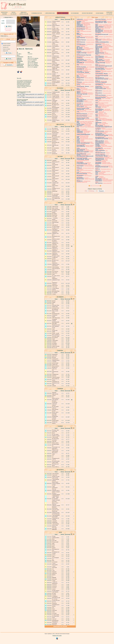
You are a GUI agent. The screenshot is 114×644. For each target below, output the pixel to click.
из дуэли (54, 589)
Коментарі (19, 58)
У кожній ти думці (106, 162)
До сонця (107, 142)
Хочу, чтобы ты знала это (86, 122)
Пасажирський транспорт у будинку (84, 110)
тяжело (53, 612)
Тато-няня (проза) (56, 95)
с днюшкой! (54, 521)
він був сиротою (55, 140)
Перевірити (9, 65)
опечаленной (55, 221)
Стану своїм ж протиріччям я (105, 119)
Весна (53, 546)
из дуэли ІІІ (54, 586)
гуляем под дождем (56, 377)
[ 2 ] (93, 186)
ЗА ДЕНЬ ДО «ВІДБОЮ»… (88, 93)
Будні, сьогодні (55, 208)
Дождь (105, 133)
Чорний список (20, 64)
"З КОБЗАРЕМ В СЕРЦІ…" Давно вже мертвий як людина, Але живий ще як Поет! (56, 499)
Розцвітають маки (84, 137)
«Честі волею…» (84, 129)
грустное (54, 259)
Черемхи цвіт (103, 52)
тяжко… (54, 556)
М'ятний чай (102, 65)
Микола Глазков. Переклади (102, 153)
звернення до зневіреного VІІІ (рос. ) (55, 233)
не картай (54, 595)
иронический (55, 191)
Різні (103, 29)
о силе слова (55, 287)
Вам (53, 304)
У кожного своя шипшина (88, 52)
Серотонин (103, 144)
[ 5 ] (99, 186)
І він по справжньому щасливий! (55, 101)
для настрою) (55, 562)
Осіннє (53, 545)
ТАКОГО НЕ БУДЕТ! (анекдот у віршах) (56, 70)
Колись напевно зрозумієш (85, 144)
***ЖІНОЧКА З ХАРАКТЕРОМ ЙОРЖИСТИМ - (84, 74)
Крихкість (107, 60)
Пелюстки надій (80, 56)
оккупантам (54, 603)
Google (9, 59)
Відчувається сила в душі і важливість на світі (56, 326)
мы (53, 457)
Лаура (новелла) (55, 110)
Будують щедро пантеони (87, 139)
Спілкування (99, 13)
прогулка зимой (55, 363)
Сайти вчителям (50, 13)
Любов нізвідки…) (103, 118)
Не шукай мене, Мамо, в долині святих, (55, 311)
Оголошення (75, 13)
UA (15, 7)
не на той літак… (55, 271)
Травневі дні (107, 126)
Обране (19, 63)
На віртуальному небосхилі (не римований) (55, 134)
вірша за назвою (7, 49)
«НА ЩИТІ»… (85, 92)
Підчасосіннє (55, 215)
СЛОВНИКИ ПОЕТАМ (36, 13)
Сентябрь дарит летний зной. (87, 121)
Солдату (54, 581)
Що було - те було (106, 171)
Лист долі (54, 115)
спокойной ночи (55, 374)
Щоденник (19, 60)
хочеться (54, 395)
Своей (53, 329)
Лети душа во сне (84, 138)
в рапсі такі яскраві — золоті (85, 152)
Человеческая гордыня (85, 172)
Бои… (53, 397)
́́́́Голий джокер (90, 100)
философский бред (56, 291)
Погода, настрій (55, 542)
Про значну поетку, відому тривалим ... (104, 96)
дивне (53, 543)
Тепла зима (54, 541)
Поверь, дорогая (55, 443)
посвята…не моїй (56, 333)
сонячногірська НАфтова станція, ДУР (84, 182)
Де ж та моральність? (88, 48)
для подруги (54, 343)
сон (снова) (54, 613)
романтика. (54, 376)
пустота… (54, 555)
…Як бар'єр (86, 47)
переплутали (55, 85)
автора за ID (6, 47)
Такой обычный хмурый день (105, 62)
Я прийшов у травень (100, 128)
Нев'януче (110, 21)
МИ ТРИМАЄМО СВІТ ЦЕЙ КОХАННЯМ (86, 67)
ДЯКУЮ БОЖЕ (87, 25)
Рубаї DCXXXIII (109, 134)
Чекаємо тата (104, 145)
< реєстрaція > (8, 30)
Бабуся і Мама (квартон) (101, 67)
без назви (54, 593)
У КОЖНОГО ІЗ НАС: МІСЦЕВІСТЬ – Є (85, 45)
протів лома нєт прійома (86, 123)
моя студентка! (55, 338)
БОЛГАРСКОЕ (84, 148)
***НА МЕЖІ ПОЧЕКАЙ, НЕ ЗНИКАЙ (103, 157)
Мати (81, 33)
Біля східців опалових (108, 180)
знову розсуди (55, 285)
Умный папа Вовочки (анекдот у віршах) (56, 60)
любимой (54, 386)
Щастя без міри (84, 89)
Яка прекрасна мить (89, 151)
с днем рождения (55, 524)
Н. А (53, 455)
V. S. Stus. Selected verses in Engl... (85, 174)
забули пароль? (8, 29)
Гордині (54, 302)
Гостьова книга (20, 67)
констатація (54, 579)
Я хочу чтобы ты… (56, 467)
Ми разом (54, 357)
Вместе (54, 433)
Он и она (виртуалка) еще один (55, 145)
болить (53, 609)
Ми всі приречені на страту (87, 37)
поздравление (55, 522)
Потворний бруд (87, 71)
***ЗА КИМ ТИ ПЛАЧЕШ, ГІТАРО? (103, 74)
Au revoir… (87, 178)
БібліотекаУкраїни (4, 13)
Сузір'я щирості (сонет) (82, 157)
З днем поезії (55, 475)
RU (21, 7)
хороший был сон (56, 381)
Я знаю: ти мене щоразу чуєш (87, 61)
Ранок (83, 21)
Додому (82, 141)
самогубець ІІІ (55, 225)
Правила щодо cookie (57, 636)
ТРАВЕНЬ (83, 46)
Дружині (54, 301)
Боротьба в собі (55, 103)
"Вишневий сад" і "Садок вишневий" (103, 20)
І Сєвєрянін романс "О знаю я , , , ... (103, 70)
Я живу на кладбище (103, 123)
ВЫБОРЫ (54, 578)
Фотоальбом (20, 61)
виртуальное (55, 131)
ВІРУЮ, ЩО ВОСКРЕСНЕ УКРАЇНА (102, 161)
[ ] (91, 186)
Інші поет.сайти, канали (24, 13)
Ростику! (86, 26)
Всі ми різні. (101, 173)
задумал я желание (56, 346)
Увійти (9, 26)
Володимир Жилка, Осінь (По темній (84, 27)
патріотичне (54, 610)
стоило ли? (54, 619)
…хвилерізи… (84, 130)
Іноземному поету (56, 308)
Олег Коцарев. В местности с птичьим (84, 164)
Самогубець (54, 245)
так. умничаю (55, 293)
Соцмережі (54, 160)
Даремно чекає (55, 246)
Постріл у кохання (89, 145)
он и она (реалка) (55, 148)
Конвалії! (82, 140)
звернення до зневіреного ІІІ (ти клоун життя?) (56, 264)
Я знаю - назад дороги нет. (105, 26)
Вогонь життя (108, 143)
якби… (53, 560)
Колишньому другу (56, 314)
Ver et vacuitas (107, 59)
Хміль (102, 51)
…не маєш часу (102, 178)
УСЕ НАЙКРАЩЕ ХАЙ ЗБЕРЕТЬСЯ (103, 85)
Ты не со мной (102, 125)
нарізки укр (54, 573)
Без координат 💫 (107, 110)
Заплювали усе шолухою (87, 142)
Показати (101, 191)
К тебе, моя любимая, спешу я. (106, 25)
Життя (87, 150)
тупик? (53, 274)
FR (18, 7)
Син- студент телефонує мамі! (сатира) (55, 183)
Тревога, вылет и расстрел (104, 45)
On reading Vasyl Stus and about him (85, 114)
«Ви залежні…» (102, 115)
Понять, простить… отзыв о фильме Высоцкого (56, 400)
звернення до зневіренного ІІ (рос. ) (56, 280)
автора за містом (7, 45)
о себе (53, 570)
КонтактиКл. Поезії (109, 13)
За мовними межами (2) (107, 166)
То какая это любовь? (108, 46)
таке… (53, 607)
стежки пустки (106, 86)
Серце (106, 56)
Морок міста (88, 125)
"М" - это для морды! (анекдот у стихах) (56, 42)
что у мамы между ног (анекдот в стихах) (56, 38)
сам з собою (54, 217)
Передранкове (55, 354)
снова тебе (54, 441)
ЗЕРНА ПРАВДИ (109, 158)
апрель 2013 (54, 356)
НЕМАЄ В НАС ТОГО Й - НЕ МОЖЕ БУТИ (104, 132)
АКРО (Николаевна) (56, 318)
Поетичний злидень (56, 209)
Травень (89, 154)
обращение (54, 572)
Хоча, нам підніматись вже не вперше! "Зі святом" (56, 490)
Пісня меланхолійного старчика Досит (84, 107)
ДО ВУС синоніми (63, 13)
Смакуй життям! (108, 57)
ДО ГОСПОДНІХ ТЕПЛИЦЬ (88, 22)
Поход (107, 155)
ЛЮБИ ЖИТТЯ (106, 44)
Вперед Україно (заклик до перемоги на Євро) (56, 483)
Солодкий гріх (88, 163)
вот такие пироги (55, 194)
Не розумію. (90, 60)
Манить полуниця (109, 68)
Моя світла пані (108, 27)
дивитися (36, 58)
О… (53, 576)
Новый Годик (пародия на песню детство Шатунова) (56, 513)
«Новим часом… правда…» (105, 39)
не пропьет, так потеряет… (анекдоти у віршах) (56, 74)
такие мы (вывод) (55, 267)
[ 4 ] (97, 186)
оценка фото (54, 345)
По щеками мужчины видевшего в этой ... (102, 103)
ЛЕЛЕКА (104, 122)
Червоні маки (104, 81)
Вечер (53, 539)
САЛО (106, 159)
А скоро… (82, 98)
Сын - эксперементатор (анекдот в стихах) (56, 56)
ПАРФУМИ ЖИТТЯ (104, 49)
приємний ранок (55, 620)
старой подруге (55, 340)
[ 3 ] (95, 186)
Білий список (20, 65)
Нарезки (54, 575)
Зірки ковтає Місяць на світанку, (85, 135)
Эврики (106, 53)
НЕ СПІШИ (102, 58)
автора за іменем (7, 44)
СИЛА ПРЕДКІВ (107, 148)
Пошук (9, 53)
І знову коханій (55, 437)
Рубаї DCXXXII (109, 138)
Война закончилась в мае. (86, 105)
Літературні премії (87, 13)
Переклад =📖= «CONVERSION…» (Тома (101, 113)
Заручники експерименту (101, 108)
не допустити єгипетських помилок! (55, 404)
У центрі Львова (87, 126)
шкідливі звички (55, 420)
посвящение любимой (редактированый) (56, 321)
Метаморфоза (85, 155)
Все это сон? (55, 348)
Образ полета (110, 97)
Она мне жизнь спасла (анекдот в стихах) (56, 46)
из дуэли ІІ (54, 588)
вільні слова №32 (107, 183)
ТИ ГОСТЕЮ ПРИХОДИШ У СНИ (83, 133)
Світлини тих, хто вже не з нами (104, 136)
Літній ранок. (105, 179)
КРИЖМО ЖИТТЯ (85, 24)
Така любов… (106, 88)
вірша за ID (6, 51)
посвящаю (54, 342)
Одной (53, 339)
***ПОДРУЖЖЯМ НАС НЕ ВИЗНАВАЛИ (83, 161)
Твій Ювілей (107, 109)
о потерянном (55, 596)
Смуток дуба (88, 59)
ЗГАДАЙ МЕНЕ (87, 131)
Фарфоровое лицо (108, 30)
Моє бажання (83, 77)
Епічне (86, 101)
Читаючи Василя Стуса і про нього (84, 116)
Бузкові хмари (102, 172)
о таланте (54, 294)
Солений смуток (83, 76)
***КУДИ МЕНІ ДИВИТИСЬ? (85, 87)
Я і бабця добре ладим (105, 28)
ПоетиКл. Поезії (14, 13)
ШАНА (106, 141)
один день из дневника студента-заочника (56, 120)
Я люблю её (106, 47)
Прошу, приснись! (56, 366)
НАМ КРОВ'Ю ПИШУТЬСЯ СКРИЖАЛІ (84, 70)
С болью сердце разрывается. (106, 105)
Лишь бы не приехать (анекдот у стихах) (56, 25)
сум (53, 569)
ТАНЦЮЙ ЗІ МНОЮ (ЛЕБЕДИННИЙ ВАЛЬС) (85, 20)
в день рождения (55, 474)
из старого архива (56, 615)
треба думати (55, 273)
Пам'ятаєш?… (55, 625)
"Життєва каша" (55, 207)
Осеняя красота (55, 359)
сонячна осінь (55, 365)
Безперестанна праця (100, 83)
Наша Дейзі (54, 323)
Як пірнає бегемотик (88, 104)
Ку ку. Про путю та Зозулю (104, 43)
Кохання (107, 78)
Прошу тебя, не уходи (104, 106)
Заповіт (90, 158)
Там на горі (101, 111)
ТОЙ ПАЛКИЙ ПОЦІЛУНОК (106, 50)
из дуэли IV (54, 585)
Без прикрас (54, 214)
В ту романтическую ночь (55, 372)
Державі (54, 548)
